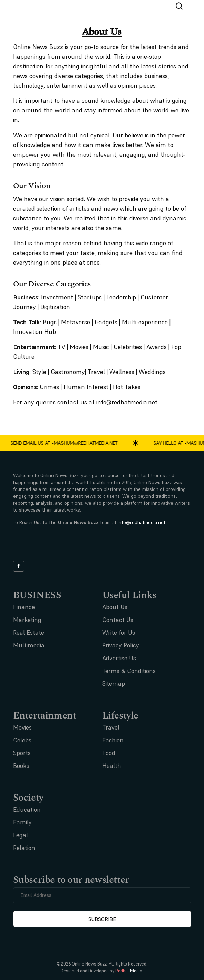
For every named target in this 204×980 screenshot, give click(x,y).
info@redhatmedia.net (142, 522)
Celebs (22, 740)
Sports (22, 753)
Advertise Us (119, 658)
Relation (24, 848)
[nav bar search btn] (182, 6)
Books (21, 766)
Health (112, 766)
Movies (22, 727)
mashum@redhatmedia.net (87, 443)
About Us (115, 607)
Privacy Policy (121, 645)
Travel (111, 727)
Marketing (27, 620)
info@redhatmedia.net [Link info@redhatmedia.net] (127, 402)
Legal (21, 835)
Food (109, 753)
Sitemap (114, 684)
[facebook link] (19, 566)
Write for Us (119, 632)
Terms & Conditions (129, 671)
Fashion (113, 740)
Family (22, 822)
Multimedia (29, 645)
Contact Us (118, 620)
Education (27, 809)
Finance (24, 607)
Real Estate (29, 632)
